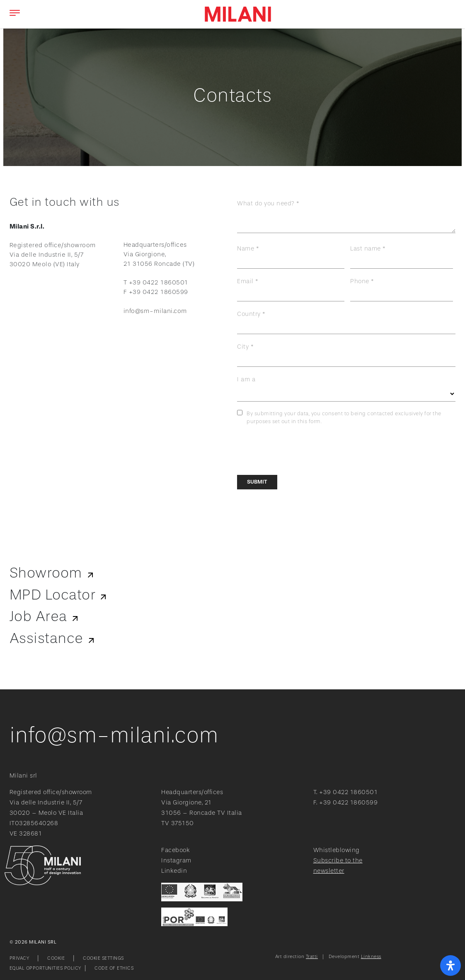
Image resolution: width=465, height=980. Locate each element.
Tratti (312, 957)
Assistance (46, 638)
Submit (257, 482)
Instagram (176, 861)
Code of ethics (114, 968)
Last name (366, 249)
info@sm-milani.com (155, 311)
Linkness (371, 957)
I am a (246, 379)
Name (246, 249)
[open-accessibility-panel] (450, 966)
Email (245, 281)
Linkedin (174, 871)
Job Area (38, 616)
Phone (360, 281)
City (243, 347)
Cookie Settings (103, 958)
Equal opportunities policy (45, 968)
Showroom (46, 573)
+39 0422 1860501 (348, 792)
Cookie (56, 958)
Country (249, 314)
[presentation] (300, 450)
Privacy (19, 958)
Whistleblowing (337, 850)
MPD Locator (53, 595)
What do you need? (266, 203)
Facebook (176, 850)
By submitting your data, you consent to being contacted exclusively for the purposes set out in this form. (344, 418)
